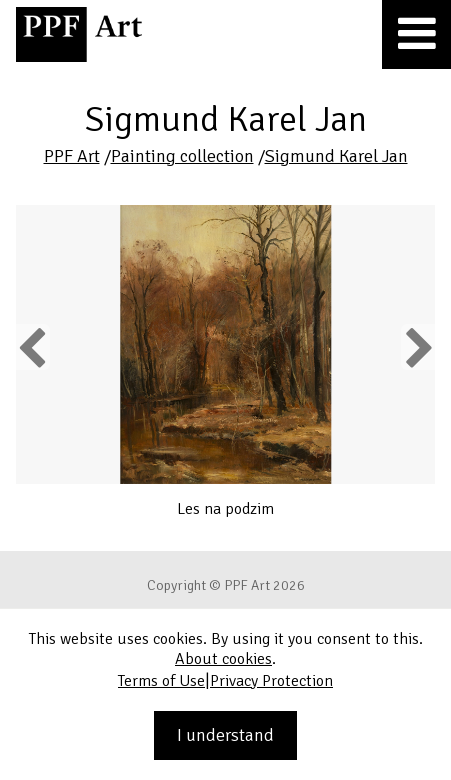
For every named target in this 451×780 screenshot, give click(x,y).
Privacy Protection (271, 681)
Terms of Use (161, 681)
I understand (225, 735)
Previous (33, 347)
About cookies (223, 659)
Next (417, 347)
